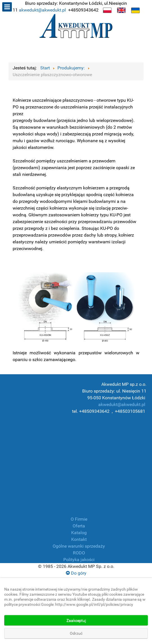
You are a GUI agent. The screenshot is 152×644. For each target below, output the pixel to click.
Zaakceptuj (76, 620)
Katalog (79, 533)
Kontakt (79, 539)
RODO (79, 553)
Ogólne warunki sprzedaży (79, 546)
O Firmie (79, 519)
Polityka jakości (79, 560)
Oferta (79, 526)
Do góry (76, 573)
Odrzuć (76, 633)
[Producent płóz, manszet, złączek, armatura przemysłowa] (76, 27)
